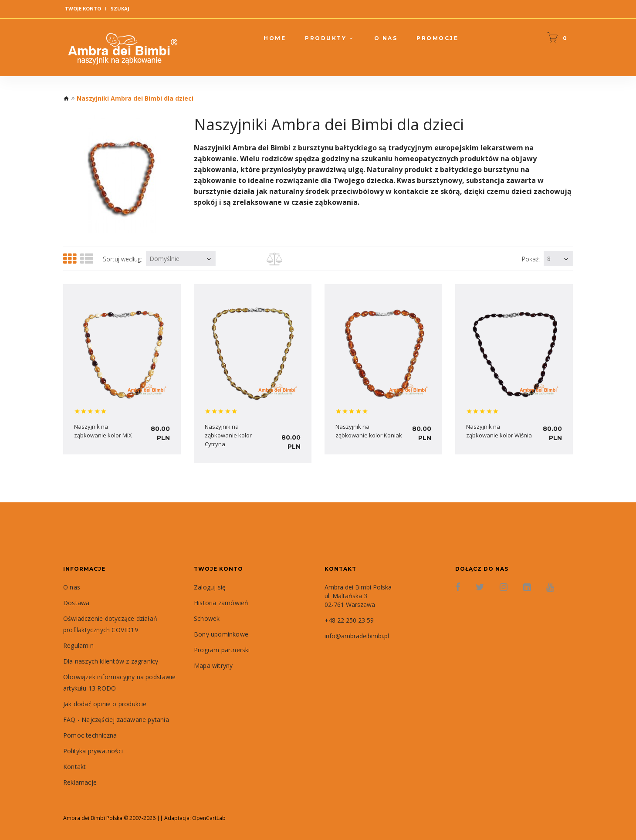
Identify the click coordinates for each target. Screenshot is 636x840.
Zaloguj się (210, 587)
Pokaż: (531, 259)
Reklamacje (80, 782)
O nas (72, 587)
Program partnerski (222, 650)
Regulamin (78, 645)
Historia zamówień (221, 603)
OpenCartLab (209, 818)
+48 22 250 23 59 (349, 620)
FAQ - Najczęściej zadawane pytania (116, 720)
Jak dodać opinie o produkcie (105, 704)
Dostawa (76, 603)
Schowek (207, 618)
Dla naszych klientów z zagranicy (111, 661)
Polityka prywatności (93, 751)
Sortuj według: (122, 259)
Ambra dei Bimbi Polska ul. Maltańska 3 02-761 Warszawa (358, 596)
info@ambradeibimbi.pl (357, 636)
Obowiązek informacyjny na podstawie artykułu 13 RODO (119, 682)
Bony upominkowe (221, 634)
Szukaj (120, 8)
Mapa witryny (213, 666)
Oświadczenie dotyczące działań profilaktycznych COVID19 (110, 624)
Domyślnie (164, 259)
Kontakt (74, 767)
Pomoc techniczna (90, 735)
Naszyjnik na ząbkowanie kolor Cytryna (228, 435)
